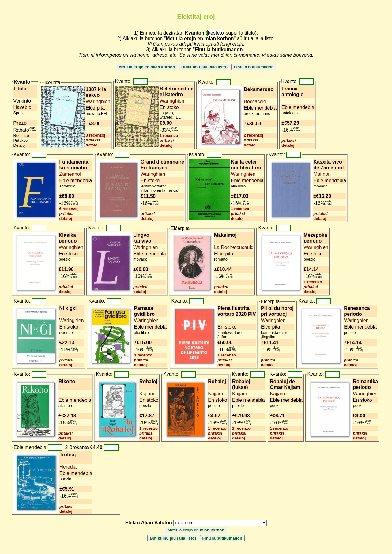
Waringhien (98, 102)
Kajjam (147, 394)
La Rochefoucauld (234, 247)
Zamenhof (70, 174)
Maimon (322, 174)
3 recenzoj (96, 135)
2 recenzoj (254, 135)
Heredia (68, 467)
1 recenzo (169, 136)
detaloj (92, 145)
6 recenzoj (69, 209)
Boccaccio (255, 102)
